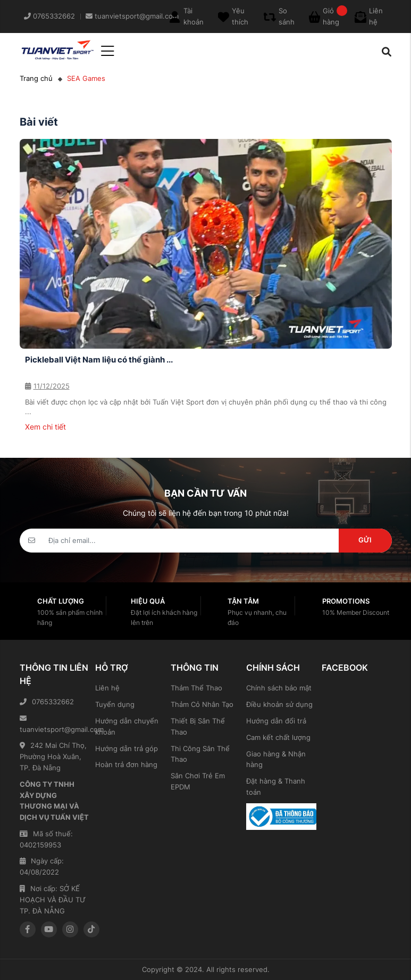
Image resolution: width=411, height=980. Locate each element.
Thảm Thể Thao (196, 688)
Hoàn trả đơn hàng (126, 764)
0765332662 (47, 702)
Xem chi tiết (45, 427)
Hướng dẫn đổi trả (276, 721)
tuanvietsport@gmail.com (55, 724)
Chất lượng (61, 601)
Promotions (346, 601)
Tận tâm (243, 601)
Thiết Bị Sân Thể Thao (198, 726)
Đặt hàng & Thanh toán (276, 787)
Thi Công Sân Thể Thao (200, 754)
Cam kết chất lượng (278, 737)
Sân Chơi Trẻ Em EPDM (198, 781)
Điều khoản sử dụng (279, 704)
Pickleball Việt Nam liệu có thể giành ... (99, 360)
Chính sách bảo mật (279, 688)
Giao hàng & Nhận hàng (276, 759)
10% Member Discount (356, 612)
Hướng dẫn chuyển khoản (127, 726)
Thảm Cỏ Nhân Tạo (202, 704)
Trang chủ (36, 78)
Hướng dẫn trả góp (127, 748)
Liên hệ (107, 688)
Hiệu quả (148, 601)
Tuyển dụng (115, 704)
